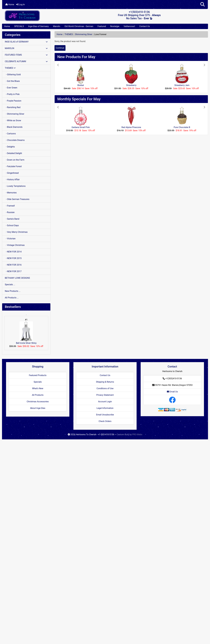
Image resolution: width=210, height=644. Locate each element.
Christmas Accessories (38, 402)
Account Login (105, 402)
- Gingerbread (12, 173)
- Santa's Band (12, 219)
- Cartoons (10, 134)
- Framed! (10, 206)
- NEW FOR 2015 (13, 258)
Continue (60, 48)
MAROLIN (26, 48)
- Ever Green (11, 88)
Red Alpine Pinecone (131, 127)
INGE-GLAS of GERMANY (26, 42)
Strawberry (131, 85)
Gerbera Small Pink (81, 127)
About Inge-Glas (38, 408)
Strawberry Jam (182, 85)
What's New (38, 388)
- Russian (10, 212)
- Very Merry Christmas (16, 232)
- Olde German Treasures (17, 199)
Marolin (57, 26)
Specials (38, 382)
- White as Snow (13, 120)
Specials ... (10, 285)
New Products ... (13, 291)
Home (10, 4)
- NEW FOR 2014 (13, 252)
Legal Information (105, 408)
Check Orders (105, 421)
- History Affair (12, 180)
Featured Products (38, 375)
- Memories (11, 193)
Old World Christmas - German (79, 26)
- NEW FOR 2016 (13, 265)
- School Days (12, 225)
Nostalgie (115, 26)
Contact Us (145, 26)
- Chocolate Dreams (15, 140)
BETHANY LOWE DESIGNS (17, 278)
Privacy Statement (105, 395)
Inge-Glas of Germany (38, 26)
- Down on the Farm (15, 160)
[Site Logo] (36, 16)
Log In (20, 4)
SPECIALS (19, 26)
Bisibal (81, 85)
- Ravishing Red (13, 107)
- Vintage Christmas (15, 245)
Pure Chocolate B (182, 127)
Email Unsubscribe (105, 415)
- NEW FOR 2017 (13, 271)
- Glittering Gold (13, 75)
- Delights (10, 147)
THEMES (69, 34)
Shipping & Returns (105, 382)
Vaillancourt (129, 26)
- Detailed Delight (13, 153)
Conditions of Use (105, 388)
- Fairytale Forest (13, 166)
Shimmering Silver (84, 34)
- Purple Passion (13, 101)
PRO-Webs (137, 434)
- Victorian (10, 239)
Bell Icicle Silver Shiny (26, 333)
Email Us (172, 392)
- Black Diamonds (14, 127)
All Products (38, 395)
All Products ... (12, 298)
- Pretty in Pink (12, 94)
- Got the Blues (12, 81)
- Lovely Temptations (15, 186)
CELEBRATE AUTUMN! (26, 61)
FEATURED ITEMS (26, 55)
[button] (202, 4)
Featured (102, 26)
